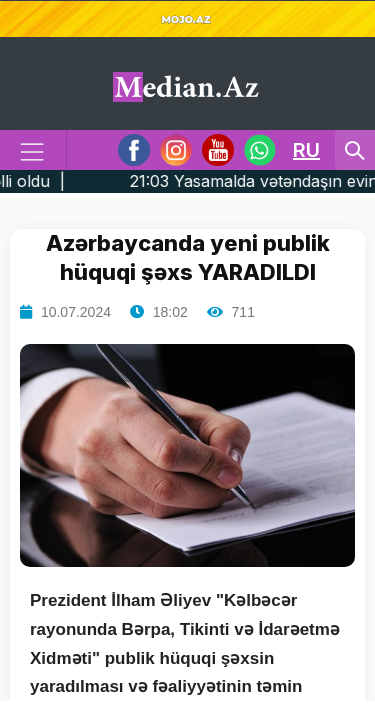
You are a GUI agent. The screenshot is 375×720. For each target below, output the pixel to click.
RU (306, 150)
